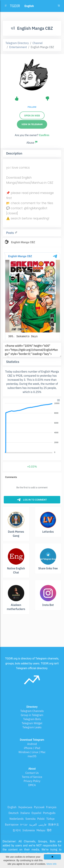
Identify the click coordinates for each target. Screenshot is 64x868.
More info (52, 864)
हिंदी (49, 830)
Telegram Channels (32, 711)
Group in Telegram (32, 715)
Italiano (25, 813)
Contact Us (32, 773)
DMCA (32, 785)
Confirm (44, 135)
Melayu (41, 830)
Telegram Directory (17, 43)
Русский (39, 807)
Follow (32, 107)
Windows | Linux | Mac (32, 752)
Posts (10, 233)
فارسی (42, 824)
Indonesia (29, 830)
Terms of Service (32, 777)
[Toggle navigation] (59, 6)
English (12, 807)
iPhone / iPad (32, 748)
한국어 (17, 830)
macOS (32, 756)
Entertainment (18, 47)
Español (36, 813)
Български (12, 824)
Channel (38, 43)
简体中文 (54, 824)
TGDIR (15, 6)
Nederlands (17, 819)
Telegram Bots (32, 719)
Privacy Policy (32, 781)
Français (51, 807)
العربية (33, 824)
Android (32, 744)
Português (49, 813)
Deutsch (14, 813)
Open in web (32, 116)
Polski (41, 819)
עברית (24, 824)
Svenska (31, 819)
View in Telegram (32, 124)
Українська (25, 807)
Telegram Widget (32, 723)
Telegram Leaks (32, 727)
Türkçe (50, 819)
